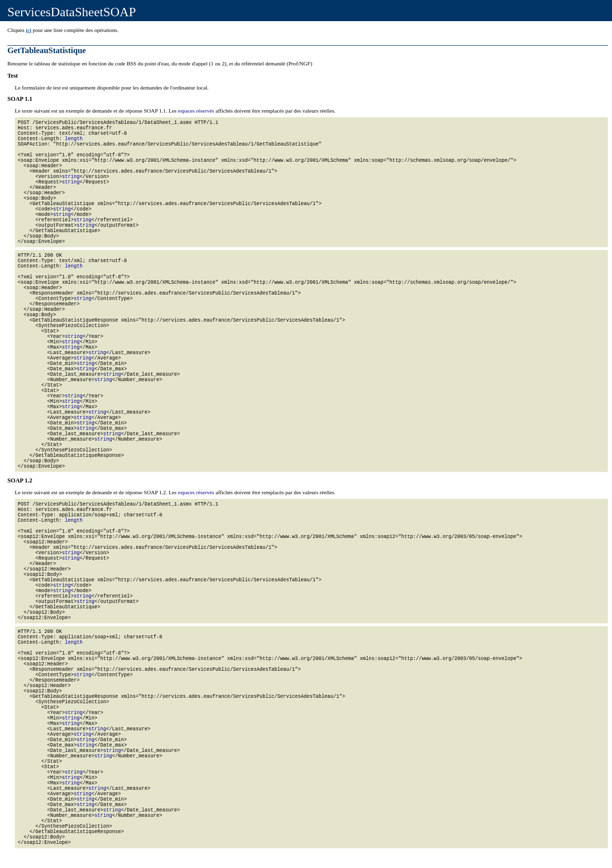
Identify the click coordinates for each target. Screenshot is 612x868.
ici (29, 30)
